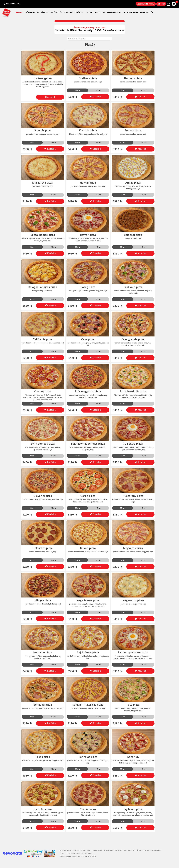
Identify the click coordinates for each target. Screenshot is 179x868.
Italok (89, 12)
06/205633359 (13, 4)
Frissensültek (77, 12)
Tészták (45, 12)
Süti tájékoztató (130, 850)
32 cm (77, 90)
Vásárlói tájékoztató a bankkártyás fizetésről (77, 853)
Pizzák (19, 12)
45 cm (98, 90)
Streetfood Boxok (116, 12)
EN (169, 4)
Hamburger (133, 12)
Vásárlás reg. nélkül (146, 4)
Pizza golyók (147, 12)
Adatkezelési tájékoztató (113, 850)
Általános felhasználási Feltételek (149, 850)
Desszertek (99, 12)
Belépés (161, 4)
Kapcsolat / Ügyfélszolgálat (93, 850)
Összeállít (50, 97)
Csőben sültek (32, 12)
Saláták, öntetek (59, 12)
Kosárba (96, 97)
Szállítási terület (66, 850)
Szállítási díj (77, 850)
